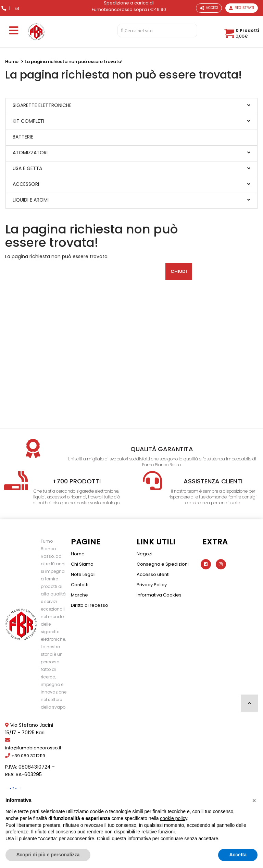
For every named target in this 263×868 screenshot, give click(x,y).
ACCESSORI (26, 184)
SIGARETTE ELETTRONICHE (42, 105)
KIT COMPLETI (28, 121)
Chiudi (179, 271)
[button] (254, 800)
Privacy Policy (152, 585)
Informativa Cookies (159, 595)
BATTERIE (23, 137)
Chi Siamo (82, 564)
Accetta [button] (238, 855)
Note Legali (83, 574)
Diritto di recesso (90, 605)
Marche (79, 595)
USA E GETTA (27, 168)
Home (12, 62)
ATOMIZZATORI (30, 153)
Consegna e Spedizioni (163, 564)
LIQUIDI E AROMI (31, 200)
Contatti (80, 585)
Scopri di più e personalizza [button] (48, 855)
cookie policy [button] (173, 818)
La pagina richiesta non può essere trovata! (74, 62)
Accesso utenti (153, 574)
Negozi (145, 554)
